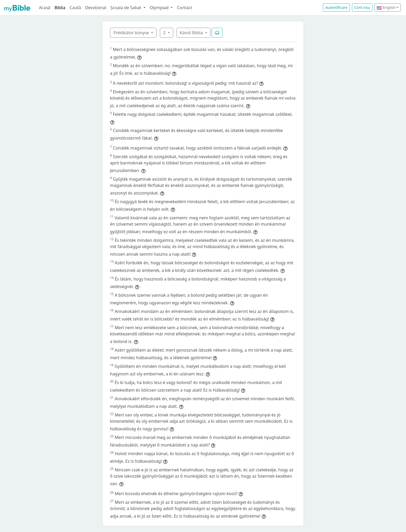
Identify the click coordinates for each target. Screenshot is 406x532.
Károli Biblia (192, 33)
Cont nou (362, 7)
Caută (75, 8)
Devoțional (96, 8)
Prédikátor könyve (132, 33)
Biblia (60, 8)
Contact (184, 8)
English (386, 7)
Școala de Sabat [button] (126, 8)
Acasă (45, 8)
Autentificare (336, 7)
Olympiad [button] (160, 8)
